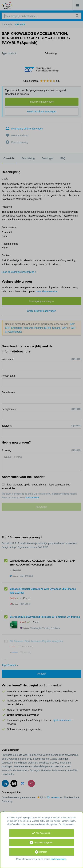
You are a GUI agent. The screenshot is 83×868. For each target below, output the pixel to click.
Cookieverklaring (58, 859)
